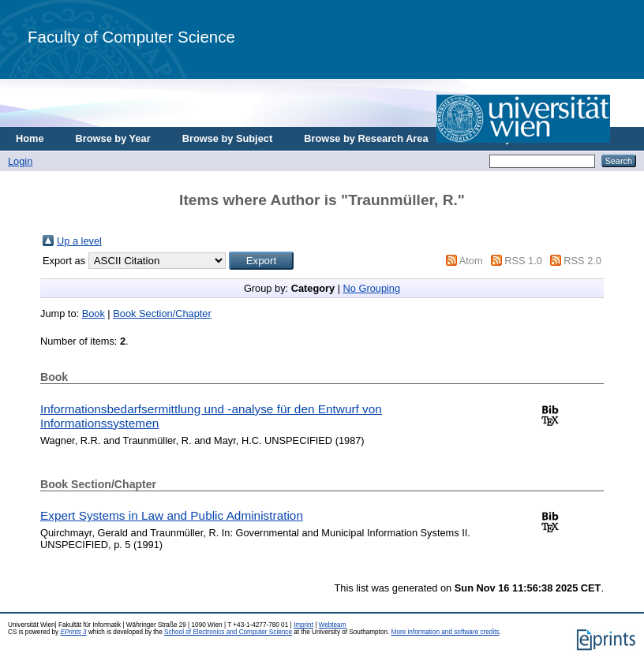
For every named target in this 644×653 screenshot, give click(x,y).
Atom (471, 261)
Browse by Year (113, 138)
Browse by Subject (228, 138)
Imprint (303, 625)
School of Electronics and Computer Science (228, 632)
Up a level (79, 241)
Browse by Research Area (366, 138)
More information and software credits (446, 632)
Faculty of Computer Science (131, 37)
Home (30, 138)
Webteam (333, 625)
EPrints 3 (73, 632)
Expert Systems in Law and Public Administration (172, 515)
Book (94, 313)
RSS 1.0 (523, 261)
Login (20, 161)
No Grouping (372, 288)
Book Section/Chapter (162, 313)
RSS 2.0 (582, 261)
